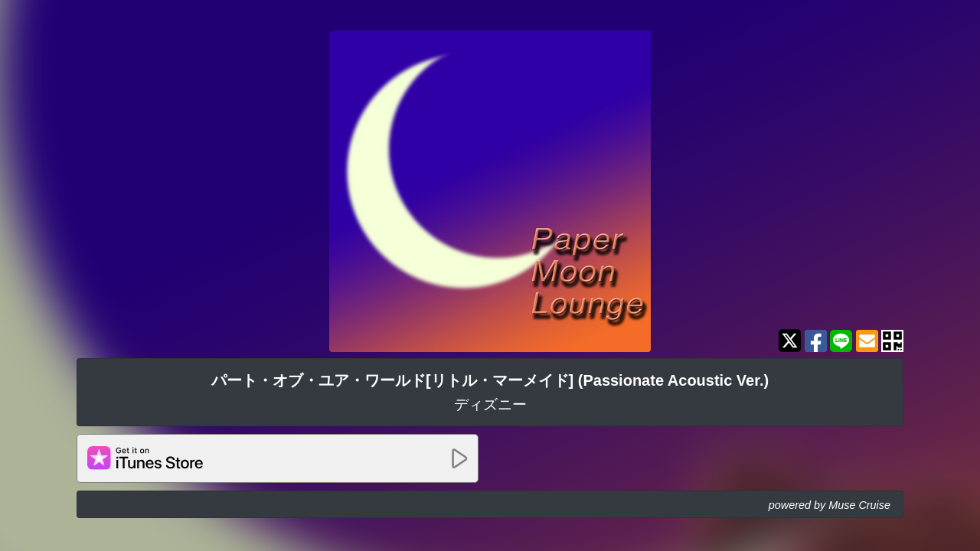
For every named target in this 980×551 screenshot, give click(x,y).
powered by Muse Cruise (830, 505)
